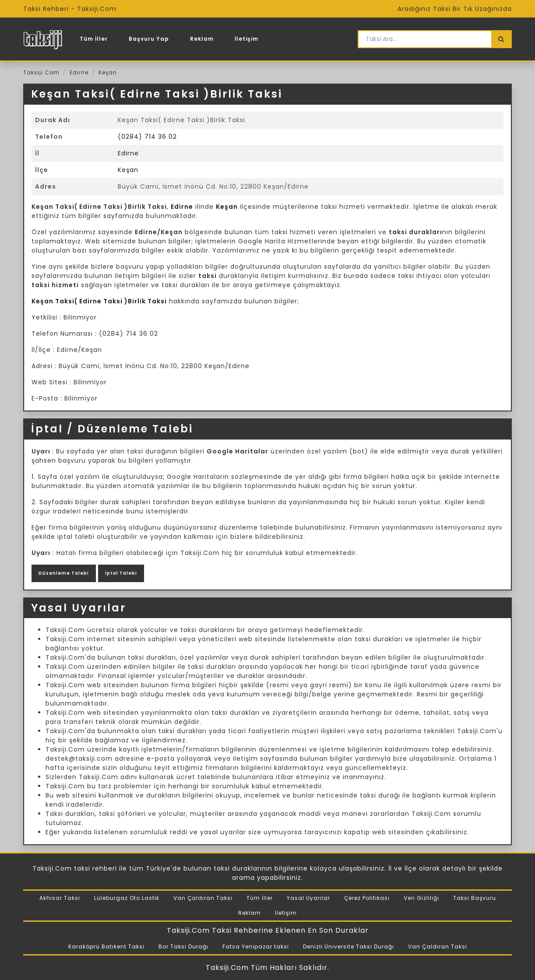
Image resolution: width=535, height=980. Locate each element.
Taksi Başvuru (475, 898)
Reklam (202, 39)
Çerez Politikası (367, 898)
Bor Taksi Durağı (183, 947)
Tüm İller (94, 39)
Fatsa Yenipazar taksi (256, 947)
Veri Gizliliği (421, 898)
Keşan (108, 72)
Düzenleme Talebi (64, 573)
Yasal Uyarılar (308, 898)
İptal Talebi (121, 573)
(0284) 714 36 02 (147, 137)
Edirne (79, 72)
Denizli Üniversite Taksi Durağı (348, 947)
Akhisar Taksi (60, 898)
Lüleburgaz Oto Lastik (127, 898)
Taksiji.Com (41, 72)
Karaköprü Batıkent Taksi (106, 947)
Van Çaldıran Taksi (203, 898)
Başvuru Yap (149, 39)
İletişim (246, 39)
